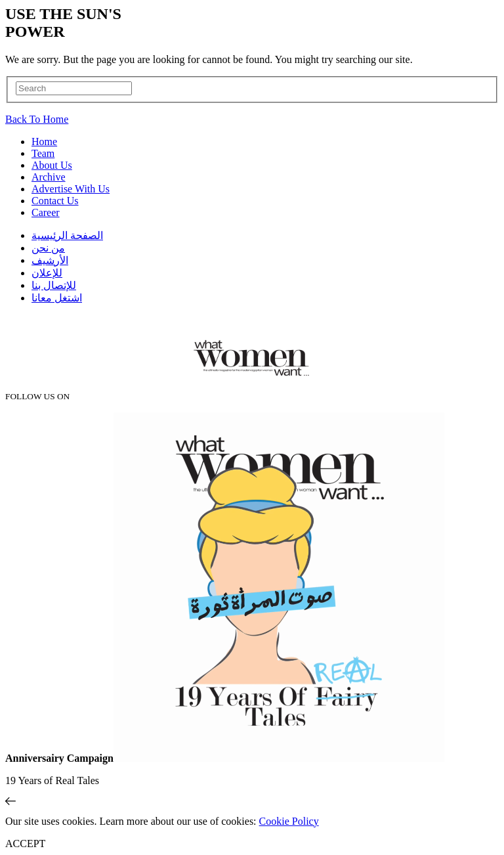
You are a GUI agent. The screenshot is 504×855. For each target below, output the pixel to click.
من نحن (48, 248)
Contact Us (55, 201)
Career (46, 212)
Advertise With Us (71, 189)
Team (43, 153)
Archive (49, 177)
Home (44, 142)
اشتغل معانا (57, 298)
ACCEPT (25, 844)
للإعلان (47, 273)
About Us (52, 165)
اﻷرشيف (50, 260)
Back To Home (37, 119)
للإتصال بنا (54, 285)
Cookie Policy (289, 821)
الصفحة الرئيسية (67, 235)
